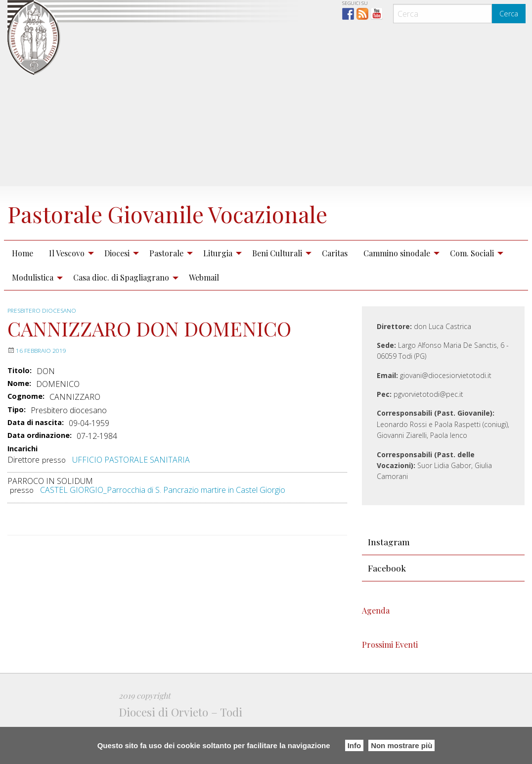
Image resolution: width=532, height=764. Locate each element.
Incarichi (22, 480)
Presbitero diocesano (43, 341)
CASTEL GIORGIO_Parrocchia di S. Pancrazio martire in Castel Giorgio (163, 521)
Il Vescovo (67, 284)
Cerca (509, 14)
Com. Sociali (472, 284)
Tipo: (17, 440)
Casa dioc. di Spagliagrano (121, 309)
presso (54, 491)
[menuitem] (22, 284)
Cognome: (26, 428)
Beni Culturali (277, 284)
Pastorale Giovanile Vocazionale (111, 229)
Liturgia (218, 284)
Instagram (389, 572)
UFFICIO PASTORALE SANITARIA (131, 490)
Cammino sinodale (397, 284)
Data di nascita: (36, 453)
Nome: (19, 414)
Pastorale (166, 284)
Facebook (387, 599)
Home (22, 284)
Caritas (335, 284)
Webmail (204, 309)
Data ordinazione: (40, 467)
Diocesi (117, 284)
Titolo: (20, 401)
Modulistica (33, 309)
